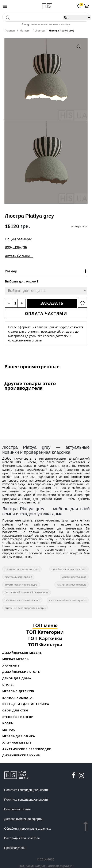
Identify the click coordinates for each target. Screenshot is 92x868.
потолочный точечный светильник (27, 592)
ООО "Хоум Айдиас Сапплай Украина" (46, 866)
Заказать (52, 303)
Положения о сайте (18, 809)
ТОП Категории (45, 632)
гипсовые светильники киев (22, 600)
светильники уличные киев (22, 569)
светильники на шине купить (68, 600)
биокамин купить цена (73, 480)
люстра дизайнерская (18, 577)
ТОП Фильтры (45, 644)
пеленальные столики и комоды (50, 24)
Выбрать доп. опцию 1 (22, 281)
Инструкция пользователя (22, 838)
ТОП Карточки (45, 638)
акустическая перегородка (21, 585)
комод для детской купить (43, 499)
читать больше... (19, 256)
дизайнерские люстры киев (69, 569)
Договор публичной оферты (23, 819)
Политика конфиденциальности (26, 790)
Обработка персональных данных (28, 829)
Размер (11, 271)
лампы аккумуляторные (72, 585)
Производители (15, 848)
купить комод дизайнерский (25, 470)
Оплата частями (46, 314)
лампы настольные (74, 577)
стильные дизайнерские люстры (25, 608)
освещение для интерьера (59, 528)
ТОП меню (45, 625)
